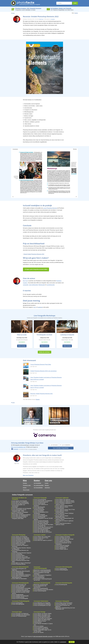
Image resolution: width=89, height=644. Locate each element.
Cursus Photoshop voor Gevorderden (21, 542)
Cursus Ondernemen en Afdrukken (42, 604)
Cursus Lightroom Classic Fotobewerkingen (62, 511)
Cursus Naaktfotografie (18, 595)
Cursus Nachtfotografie (39, 517)
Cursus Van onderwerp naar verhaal (64, 539)
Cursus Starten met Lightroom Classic (65, 501)
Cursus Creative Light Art (62, 549)
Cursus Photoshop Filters (18, 555)
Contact (47, 483)
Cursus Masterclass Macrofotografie (21, 571)
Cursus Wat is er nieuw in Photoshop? (21, 563)
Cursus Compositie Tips (40, 526)
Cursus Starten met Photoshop (20, 537)
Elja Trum (41, 19)
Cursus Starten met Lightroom (63, 499)
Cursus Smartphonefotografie (41, 521)
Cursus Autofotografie (17, 603)
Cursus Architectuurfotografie (41, 502)
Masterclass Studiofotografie (41, 585)
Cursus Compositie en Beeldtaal (20, 512)
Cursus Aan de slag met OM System (43, 532)
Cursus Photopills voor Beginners (20, 614)
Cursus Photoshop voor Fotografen (21, 539)
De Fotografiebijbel (38, 488)
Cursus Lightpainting (61, 548)
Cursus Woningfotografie (18, 604)
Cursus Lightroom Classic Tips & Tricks (65, 510)
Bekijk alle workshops (44, 352)
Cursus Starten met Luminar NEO (42, 537)
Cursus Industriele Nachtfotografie (42, 528)
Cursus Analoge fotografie (62, 547)
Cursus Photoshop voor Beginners (21, 538)
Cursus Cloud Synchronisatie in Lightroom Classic (63, 524)
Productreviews (38, 622)
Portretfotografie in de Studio (44, 335)
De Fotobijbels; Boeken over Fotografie (61, 8)
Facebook (15, 449)
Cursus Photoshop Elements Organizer (22, 553)
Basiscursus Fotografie (18, 513)
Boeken (76, 13)
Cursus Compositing (17, 554)
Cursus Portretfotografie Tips (19, 585)
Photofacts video (27, 485)
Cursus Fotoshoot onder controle (20, 590)
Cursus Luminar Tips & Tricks (41, 538)
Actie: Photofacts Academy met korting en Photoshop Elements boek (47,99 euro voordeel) (46, 387)
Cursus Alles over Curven (18, 559)
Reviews (25, 483)
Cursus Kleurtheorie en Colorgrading (21, 540)
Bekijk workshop (22, 346)
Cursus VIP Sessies (39, 632)
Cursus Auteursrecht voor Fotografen (43, 619)
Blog (25, 480)
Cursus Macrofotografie (18, 574)
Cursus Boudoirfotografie (18, 587)
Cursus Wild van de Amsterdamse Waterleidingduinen (20, 577)
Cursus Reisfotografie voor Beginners (43, 501)
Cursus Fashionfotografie (40, 591)
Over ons (48, 480)
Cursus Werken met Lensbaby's (63, 542)
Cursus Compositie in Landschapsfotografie (39, 577)
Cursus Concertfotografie (40, 499)
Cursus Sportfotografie (39, 507)
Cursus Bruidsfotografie (61, 585)
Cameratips (15, 507)
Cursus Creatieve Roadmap (62, 540)
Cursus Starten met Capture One (42, 615)
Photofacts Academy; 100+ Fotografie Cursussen (28, 8)
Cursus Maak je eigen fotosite (41, 629)
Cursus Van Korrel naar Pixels (41, 522)
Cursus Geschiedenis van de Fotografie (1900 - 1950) (19, 510)
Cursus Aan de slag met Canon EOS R (43, 527)
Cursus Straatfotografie (39, 503)
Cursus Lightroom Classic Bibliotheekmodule (62, 516)
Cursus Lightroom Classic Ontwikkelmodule (62, 508)
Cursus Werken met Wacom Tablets (43, 614)
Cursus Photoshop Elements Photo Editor (41, 364)
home (13, 13)
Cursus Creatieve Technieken (63, 537)
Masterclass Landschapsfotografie (42, 570)
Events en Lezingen (39, 626)
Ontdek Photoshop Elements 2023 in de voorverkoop (43, 371)
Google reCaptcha (33, 449)
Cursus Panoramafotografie (41, 516)
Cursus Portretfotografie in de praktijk (21, 588)
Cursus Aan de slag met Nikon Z (42, 531)
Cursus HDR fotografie (39, 515)
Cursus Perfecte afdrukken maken (42, 616)
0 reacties (53, 19)
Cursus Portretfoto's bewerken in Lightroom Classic (64, 504)
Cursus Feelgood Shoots (18, 597)
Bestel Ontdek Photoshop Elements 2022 (34, 254)
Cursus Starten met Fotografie (19, 501)
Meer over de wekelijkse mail (18, 447)
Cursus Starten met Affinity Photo (42, 620)
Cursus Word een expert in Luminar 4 (43, 540)
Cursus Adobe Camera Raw (19, 543)
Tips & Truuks (26, 490)
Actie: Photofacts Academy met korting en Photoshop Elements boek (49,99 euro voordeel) (46, 378)
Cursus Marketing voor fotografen (42, 603)
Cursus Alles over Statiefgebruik (20, 516)
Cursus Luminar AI (38, 539)
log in (35, 307)
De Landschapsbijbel (39, 485)
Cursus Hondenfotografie (62, 570)
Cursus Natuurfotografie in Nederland (21, 575)
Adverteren (47, 488)
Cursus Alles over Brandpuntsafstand (21, 515)
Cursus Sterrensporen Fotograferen (43, 575)
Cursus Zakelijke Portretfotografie (20, 596)
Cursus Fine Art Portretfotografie (20, 598)
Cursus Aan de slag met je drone (42, 617)
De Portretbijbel (37, 483)
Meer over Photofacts (28, 475)
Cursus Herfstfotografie (18, 572)
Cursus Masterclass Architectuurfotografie (39, 509)
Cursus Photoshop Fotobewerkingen (21, 558)
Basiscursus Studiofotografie (41, 588)
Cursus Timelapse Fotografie (41, 523)
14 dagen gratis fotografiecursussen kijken (36, 269)
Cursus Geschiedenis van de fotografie (22, 508)
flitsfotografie (42, 285)
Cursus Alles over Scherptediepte (20, 502)
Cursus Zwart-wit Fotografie (62, 545)
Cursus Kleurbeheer (39, 511)
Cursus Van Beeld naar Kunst (63, 538)
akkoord (72, 642)
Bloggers (47, 485)
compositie (26, 285)
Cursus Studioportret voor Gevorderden (40, 586)
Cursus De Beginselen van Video (64, 604)
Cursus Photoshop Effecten (19, 564)
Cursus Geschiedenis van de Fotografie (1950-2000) (19, 518)
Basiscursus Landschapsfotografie (42, 571)
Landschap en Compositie (67, 335)
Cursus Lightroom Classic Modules (64, 506)
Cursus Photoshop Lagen (18, 544)
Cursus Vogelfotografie (61, 569)
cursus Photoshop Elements (50, 208)
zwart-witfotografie (33, 285)
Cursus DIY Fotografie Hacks (41, 530)
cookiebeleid (63, 642)
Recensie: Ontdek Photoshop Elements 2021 (42, 394)
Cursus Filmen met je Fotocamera (64, 603)
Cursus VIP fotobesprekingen (19, 616)
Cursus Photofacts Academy (41, 627)
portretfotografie (51, 285)
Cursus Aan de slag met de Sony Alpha (43, 525)
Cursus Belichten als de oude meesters (43, 590)
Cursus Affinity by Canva (40, 621)
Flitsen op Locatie (22, 335)
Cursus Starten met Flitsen (19, 586)
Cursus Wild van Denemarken (19, 579)
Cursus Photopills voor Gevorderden (21, 615)
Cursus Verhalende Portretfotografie (21, 591)
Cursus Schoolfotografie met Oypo (42, 605)
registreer (40, 307)
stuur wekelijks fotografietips (61, 448)
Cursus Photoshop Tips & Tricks (20, 557)
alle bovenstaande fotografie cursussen (43, 636)
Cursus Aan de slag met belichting (20, 503)
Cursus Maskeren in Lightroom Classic (65, 502)
